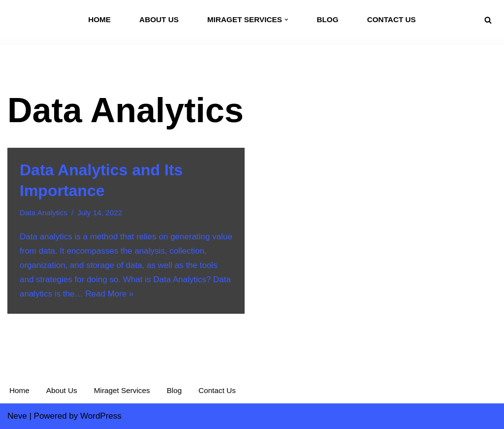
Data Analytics (44, 213)
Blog (327, 19)
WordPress (101, 416)
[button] (286, 20)
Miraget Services (122, 390)
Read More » (109, 294)
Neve (17, 416)
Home (99, 19)
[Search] (488, 20)
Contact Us (392, 19)
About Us (159, 19)
